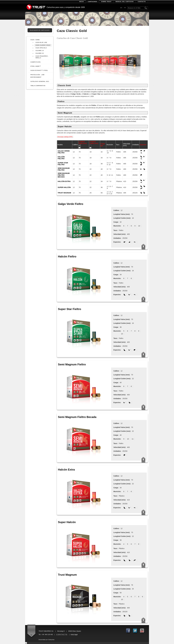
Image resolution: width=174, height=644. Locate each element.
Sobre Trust (106, 2)
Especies (143, 145)
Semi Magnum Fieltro (64, 169)
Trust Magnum (64, 193)
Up (143, 247)
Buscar (146, 8)
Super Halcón (64, 187)
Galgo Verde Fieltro (64, 152)
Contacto (142, 2)
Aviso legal (74, 634)
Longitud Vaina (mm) (82, 142)
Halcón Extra (64, 181)
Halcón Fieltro (61, 158)
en (121, 8)
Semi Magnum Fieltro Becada (64, 175)
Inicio (82, 2)
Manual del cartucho (125, 2)
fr (125, 8)
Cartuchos (92, 2)
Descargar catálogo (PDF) (65, 137)
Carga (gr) (103, 145)
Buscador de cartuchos (40, 30)
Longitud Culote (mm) (94, 142)
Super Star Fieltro (63, 164)
